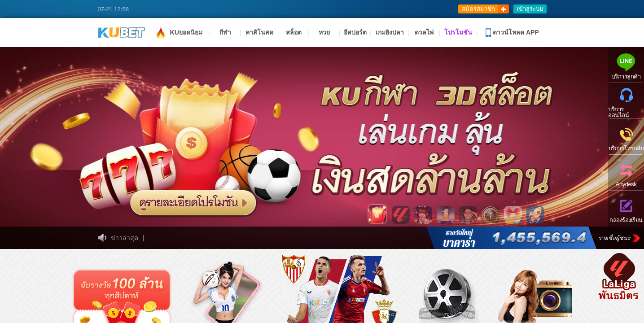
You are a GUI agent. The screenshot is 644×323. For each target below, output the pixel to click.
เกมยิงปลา (390, 32)
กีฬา (225, 32)
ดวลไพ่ (424, 32)
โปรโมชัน (458, 32)
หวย (324, 32)
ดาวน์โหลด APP (512, 33)
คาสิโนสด (259, 32)
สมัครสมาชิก (478, 9)
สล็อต (294, 32)
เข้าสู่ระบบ (530, 9)
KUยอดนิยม (178, 32)
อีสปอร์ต (355, 32)
